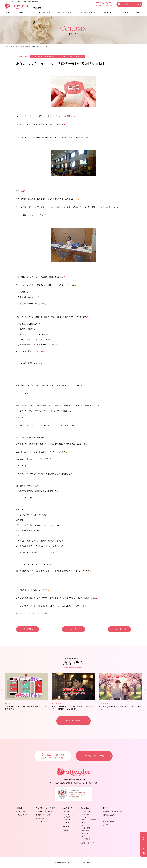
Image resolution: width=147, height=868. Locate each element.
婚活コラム (14, 47)
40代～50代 (67, 814)
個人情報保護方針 (110, 815)
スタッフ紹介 (123, 12)
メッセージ (21, 12)
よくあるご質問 (42, 822)
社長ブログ (86, 814)
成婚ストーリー (87, 811)
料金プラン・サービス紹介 (46, 808)
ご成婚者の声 (107, 12)
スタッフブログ (24, 47)
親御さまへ (40, 818)
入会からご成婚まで (65, 12)
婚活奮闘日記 (86, 839)
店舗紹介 (138, 12)
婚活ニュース (86, 822)
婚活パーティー (87, 836)
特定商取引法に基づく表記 (113, 812)
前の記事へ (27, 629)
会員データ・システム (87, 12)
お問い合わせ (108, 808)
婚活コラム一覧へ (73, 721)
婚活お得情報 (86, 828)
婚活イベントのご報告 (89, 820)
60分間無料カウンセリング (129, 4)
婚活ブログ (86, 834)
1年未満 (66, 822)
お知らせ (85, 825)
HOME (8, 12)
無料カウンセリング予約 (94, 756)
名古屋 (66, 830)
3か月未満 (67, 817)
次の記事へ (120, 629)
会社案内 (106, 825)
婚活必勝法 (86, 831)
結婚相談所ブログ (87, 843)
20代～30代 (67, 811)
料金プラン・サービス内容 (42, 12)
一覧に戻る (74, 629)
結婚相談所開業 (109, 822)
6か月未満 (67, 820)
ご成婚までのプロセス (44, 812)
